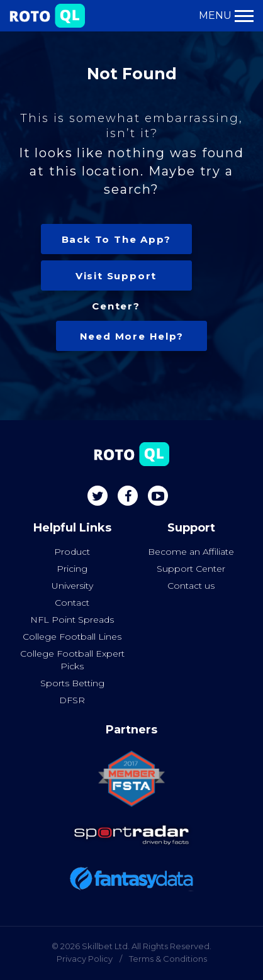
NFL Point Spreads (72, 620)
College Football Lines (72, 637)
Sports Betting (72, 683)
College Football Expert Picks (72, 660)
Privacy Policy (85, 959)
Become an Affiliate (191, 552)
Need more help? (132, 336)
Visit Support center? (116, 280)
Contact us (191, 586)
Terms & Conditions (168, 959)
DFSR (72, 700)
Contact (72, 603)
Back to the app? (116, 239)
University (72, 586)
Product (72, 552)
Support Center (191, 569)
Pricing (72, 569)
